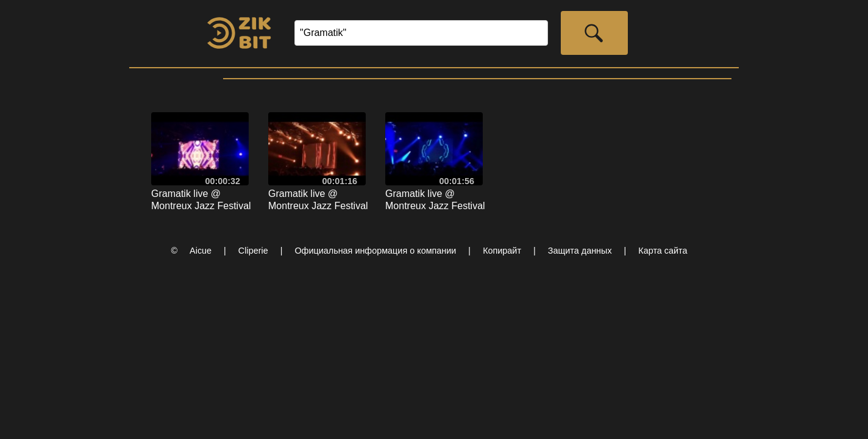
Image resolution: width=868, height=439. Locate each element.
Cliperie (253, 251)
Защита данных (580, 251)
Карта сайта (663, 251)
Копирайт (502, 251)
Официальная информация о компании (375, 251)
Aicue (201, 251)
